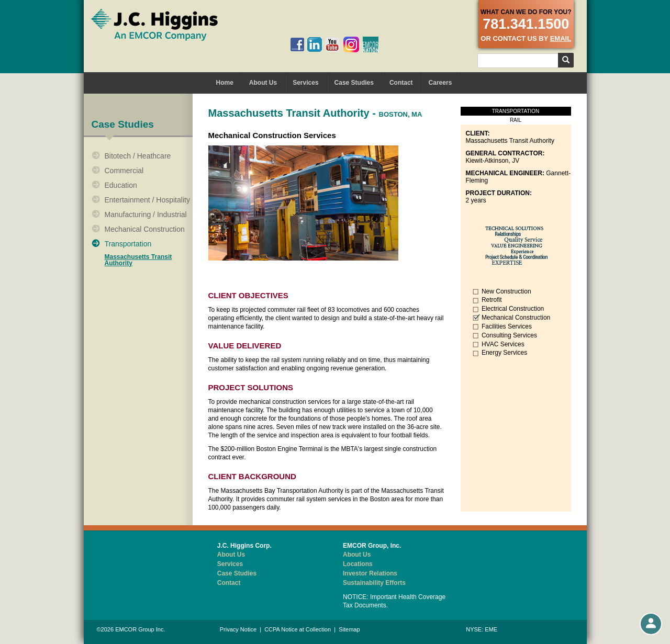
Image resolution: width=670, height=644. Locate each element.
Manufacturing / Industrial (146, 214)
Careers (440, 83)
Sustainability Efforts (374, 583)
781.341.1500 (526, 24)
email (561, 38)
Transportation (128, 244)
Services (305, 83)
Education (121, 185)
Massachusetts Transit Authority (138, 260)
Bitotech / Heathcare (138, 156)
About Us (263, 83)
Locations (358, 564)
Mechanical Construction (145, 229)
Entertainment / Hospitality (147, 200)
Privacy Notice (238, 629)
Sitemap (349, 629)
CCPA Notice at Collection (298, 629)
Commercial (124, 171)
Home (225, 83)
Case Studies (354, 83)
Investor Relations (370, 573)
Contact (401, 83)
